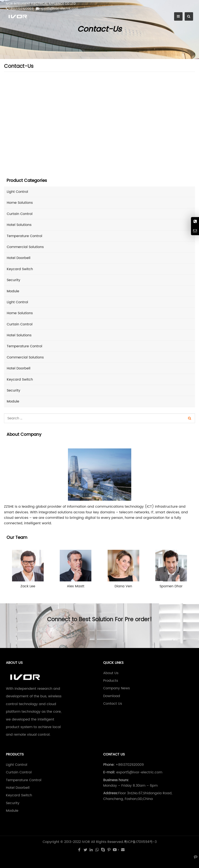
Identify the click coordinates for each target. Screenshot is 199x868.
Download (112, 696)
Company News (116, 688)
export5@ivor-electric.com (57, 9)
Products (111, 681)
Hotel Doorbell (19, 258)
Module (13, 291)
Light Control (17, 192)
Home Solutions (20, 203)
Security (14, 280)
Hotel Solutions (19, 225)
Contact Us (113, 704)
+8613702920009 (20, 9)
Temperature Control (24, 236)
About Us (111, 673)
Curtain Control (20, 214)
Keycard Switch (20, 269)
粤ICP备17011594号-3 (140, 842)
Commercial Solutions (25, 247)
